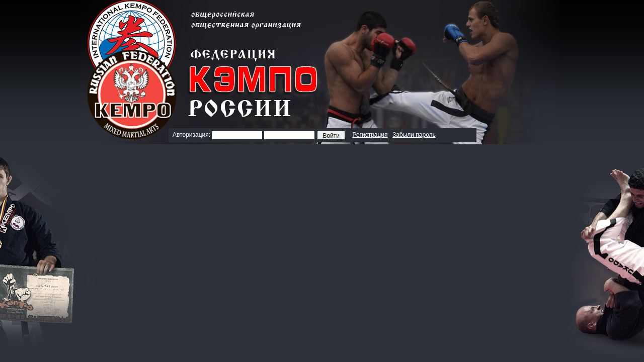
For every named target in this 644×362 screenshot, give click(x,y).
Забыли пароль (414, 135)
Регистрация (370, 135)
